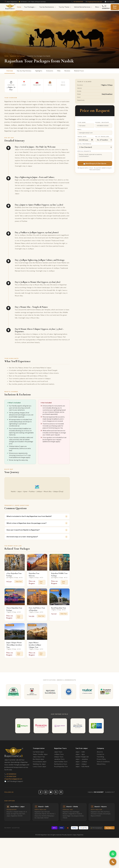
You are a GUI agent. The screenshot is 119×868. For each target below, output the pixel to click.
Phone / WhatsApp (102, 122)
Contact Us (100, 754)
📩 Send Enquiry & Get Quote (95, 163)
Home (19, 7)
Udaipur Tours (59, 757)
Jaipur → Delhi (80, 752)
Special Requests (84, 151)
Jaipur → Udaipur (81, 764)
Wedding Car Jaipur (39, 764)
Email (80, 130)
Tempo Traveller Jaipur (40, 754)
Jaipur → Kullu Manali (82, 767)
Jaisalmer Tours (59, 759)
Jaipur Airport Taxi (39, 757)
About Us (100, 752)
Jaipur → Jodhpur (81, 762)
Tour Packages (30, 7)
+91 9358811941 (78, 2)
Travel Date (82, 137)
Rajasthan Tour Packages (18, 56)
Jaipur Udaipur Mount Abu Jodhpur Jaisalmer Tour (14, 645)
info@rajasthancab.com (95, 2)
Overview (10, 71)
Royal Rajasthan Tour (61, 767)
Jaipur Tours (58, 752)
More (98, 7)
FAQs (59, 71)
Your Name (82, 122)
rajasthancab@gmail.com (13, 779)
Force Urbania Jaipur (40, 762)
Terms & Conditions (103, 762)
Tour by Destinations (48, 7)
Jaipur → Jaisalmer (82, 759)
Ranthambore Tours (61, 764)
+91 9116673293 (10, 777)
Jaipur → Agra (80, 754)
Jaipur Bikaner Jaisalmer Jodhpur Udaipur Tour (35, 645)
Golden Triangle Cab (82, 757)
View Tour (19, 582)
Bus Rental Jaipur (39, 759)
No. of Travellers (102, 137)
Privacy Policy (101, 759)
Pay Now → (109, 828)
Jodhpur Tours (59, 754)
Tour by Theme (65, 7)
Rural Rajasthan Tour (59, 608)
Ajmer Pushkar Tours (61, 762)
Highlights (39, 71)
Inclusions (50, 71)
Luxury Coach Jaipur (40, 767)
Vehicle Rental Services (83, 7)
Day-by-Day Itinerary (24, 71)
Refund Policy (101, 764)
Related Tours (79, 71)
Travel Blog (100, 757)
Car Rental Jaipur (38, 752)
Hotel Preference (84, 144)
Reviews (67, 71)
